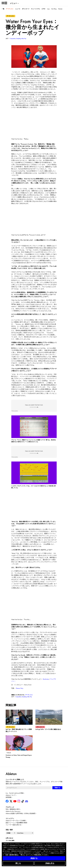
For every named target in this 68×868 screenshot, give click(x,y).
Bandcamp (46, 679)
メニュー (13, 3)
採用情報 (8, 797)
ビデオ (43, 9)
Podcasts (60, 9)
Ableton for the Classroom (13, 811)
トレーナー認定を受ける (13, 825)
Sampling (24, 697)
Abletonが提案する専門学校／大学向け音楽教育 (21, 813)
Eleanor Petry (20, 688)
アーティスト (10, 9)
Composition (18, 697)
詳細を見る (50, 863)
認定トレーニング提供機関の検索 (16, 823)
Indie (28, 697)
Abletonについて (11, 795)
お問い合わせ (9, 838)
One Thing (54, 9)
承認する (34, 858)
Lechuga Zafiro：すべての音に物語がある (48, 729)
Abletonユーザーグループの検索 (16, 821)
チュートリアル (36, 9)
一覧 (3, 9)
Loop (48, 9)
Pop (31, 697)
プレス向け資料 (10, 841)
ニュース (18, 9)
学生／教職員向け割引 (13, 809)
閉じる (18, 863)
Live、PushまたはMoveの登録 (15, 793)
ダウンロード (26, 9)
